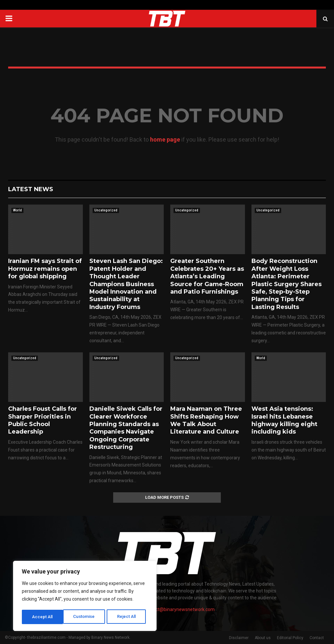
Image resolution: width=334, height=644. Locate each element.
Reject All (86, 617)
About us (263, 638)
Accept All (128, 617)
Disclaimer (239, 638)
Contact (317, 638)
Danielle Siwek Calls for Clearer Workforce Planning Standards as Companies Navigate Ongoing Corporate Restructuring (126, 428)
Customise (43, 617)
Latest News (31, 189)
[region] (85, 597)
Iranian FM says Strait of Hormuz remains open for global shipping (45, 269)
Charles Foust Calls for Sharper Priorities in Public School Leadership (43, 420)
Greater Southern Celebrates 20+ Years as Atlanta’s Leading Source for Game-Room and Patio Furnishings (207, 276)
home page (165, 139)
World (17, 210)
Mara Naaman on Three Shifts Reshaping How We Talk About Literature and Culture (206, 420)
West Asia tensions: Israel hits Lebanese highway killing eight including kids (284, 420)
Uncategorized (106, 210)
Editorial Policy (290, 638)
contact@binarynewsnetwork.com (179, 609)
